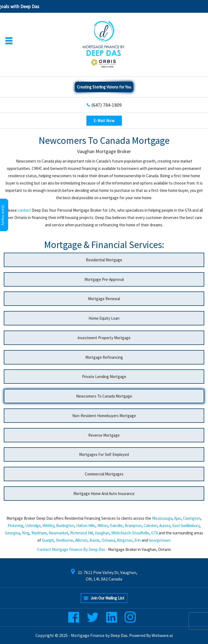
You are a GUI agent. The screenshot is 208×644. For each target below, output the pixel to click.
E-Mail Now (104, 121)
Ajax (178, 518)
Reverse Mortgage (104, 435)
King (26, 533)
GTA (155, 533)
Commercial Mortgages (104, 474)
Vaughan (102, 533)
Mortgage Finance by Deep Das (99, 635)
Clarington (192, 518)
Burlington (65, 526)
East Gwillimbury (186, 526)
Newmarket (58, 533)
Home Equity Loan (104, 318)
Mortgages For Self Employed (104, 454)
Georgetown (159, 540)
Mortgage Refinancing (104, 357)
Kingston (125, 540)
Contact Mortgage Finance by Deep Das (71, 549)
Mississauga (162, 518)
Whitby (48, 526)
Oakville (116, 526)
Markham (39, 533)
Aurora (165, 526)
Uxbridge (33, 526)
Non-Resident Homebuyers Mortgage (104, 416)
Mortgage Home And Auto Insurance (104, 494)
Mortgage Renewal (104, 299)
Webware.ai (162, 635)
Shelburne (64, 540)
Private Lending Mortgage (104, 377)
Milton (103, 526)
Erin (138, 540)
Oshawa (108, 540)
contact (24, 210)
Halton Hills (86, 526)
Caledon (150, 526)
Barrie (95, 540)
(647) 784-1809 (107, 105)
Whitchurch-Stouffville (130, 533)
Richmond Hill (82, 533)
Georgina (12, 533)
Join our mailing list (104, 598)
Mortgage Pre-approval (104, 279)
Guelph (48, 540)
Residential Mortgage (104, 260)
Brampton (133, 526)
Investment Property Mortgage (104, 338)
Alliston (81, 540)
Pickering (15, 526)
